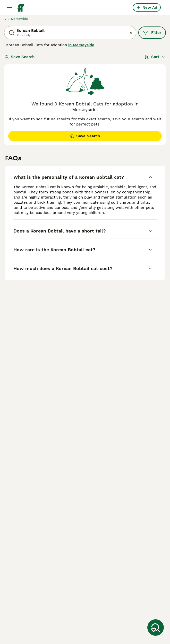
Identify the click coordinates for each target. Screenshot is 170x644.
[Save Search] (156, 628)
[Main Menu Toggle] (9, 7)
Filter (152, 33)
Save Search (20, 57)
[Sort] (155, 57)
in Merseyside (81, 45)
